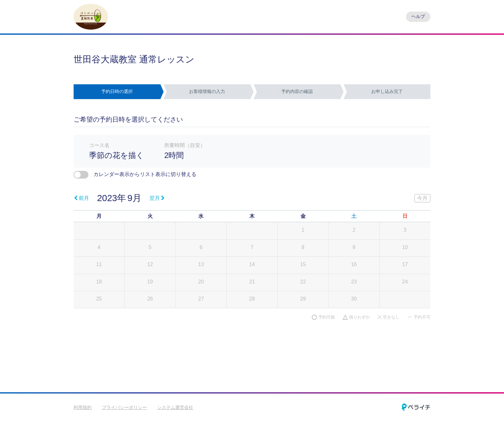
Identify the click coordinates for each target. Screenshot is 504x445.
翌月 (157, 198)
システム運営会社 (175, 407)
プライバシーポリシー (124, 407)
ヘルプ (418, 16)
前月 (81, 198)
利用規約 (83, 407)
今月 (422, 198)
